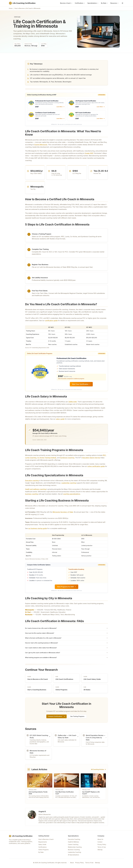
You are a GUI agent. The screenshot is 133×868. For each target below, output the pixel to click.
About (72, 863)
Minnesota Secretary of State (63, 512)
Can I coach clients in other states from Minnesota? (66, 648)
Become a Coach (66, 3)
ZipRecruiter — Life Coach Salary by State (68, 736)
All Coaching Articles (98, 769)
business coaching (32, 494)
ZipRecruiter (73, 402)
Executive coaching (32, 481)
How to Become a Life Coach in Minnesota (27, 8)
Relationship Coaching (75, 847)
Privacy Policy (102, 844)
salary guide (60, 419)
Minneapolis (30, 610)
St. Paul (28, 612)
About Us (100, 839)
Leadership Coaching (74, 852)
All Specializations (74, 855)
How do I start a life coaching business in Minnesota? (66, 643)
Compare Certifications (56, 716)
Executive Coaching (74, 839)
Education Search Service (91, 458)
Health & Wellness (73, 842)
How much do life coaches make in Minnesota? (66, 633)
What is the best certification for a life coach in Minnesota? (66, 638)
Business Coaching (74, 850)
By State (104, 3)
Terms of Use (102, 847)
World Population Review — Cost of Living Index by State (96, 738)
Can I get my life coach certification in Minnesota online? (66, 653)
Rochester (29, 615)
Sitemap (100, 850)
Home (11, 8)
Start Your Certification (81, 384)
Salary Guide (42, 844)
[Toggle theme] (122, 3)
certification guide (51, 321)
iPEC (104, 455)
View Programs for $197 (66, 587)
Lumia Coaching (31, 458)
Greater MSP (89, 153)
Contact (100, 842)
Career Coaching (73, 844)
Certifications (80, 3)
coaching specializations (72, 494)
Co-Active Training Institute (47, 458)
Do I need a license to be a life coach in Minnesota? (66, 628)
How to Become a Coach (46, 839)
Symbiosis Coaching (67, 458)
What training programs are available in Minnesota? (66, 657)
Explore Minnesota (41, 145)
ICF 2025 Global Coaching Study (40, 736)
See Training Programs (77, 716)
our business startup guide (37, 528)
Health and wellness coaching (36, 489)
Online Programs (44, 850)
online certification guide (96, 466)
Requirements (43, 842)
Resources (114, 3)
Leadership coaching (69, 483)
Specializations (93, 3)
